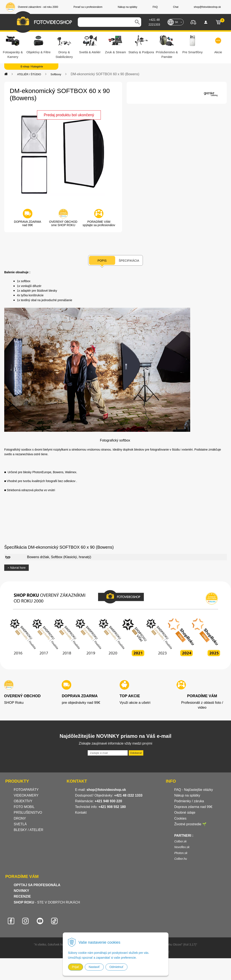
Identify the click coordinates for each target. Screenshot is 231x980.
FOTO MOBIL (24, 807)
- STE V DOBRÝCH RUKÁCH (47, 902)
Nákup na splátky (187, 795)
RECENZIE (22, 896)
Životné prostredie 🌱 (190, 824)
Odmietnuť (116, 967)
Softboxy (56, 74)
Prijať (76, 967)
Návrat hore (16, 568)
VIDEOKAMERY (26, 795)
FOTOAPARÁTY (26, 790)
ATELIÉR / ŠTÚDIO (29, 74)
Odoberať (136, 753)
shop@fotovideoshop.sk (106, 790)
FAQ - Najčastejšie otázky (193, 790)
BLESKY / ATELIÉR (29, 830)
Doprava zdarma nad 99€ (193, 807)
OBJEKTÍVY (23, 801)
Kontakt (81, 813)
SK (176, 22)
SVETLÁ (21, 824)
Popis (102, 261)
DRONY (20, 818)
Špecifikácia (129, 261)
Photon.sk (181, 853)
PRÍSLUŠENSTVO (28, 813)
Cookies (180, 818)
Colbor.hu (180, 859)
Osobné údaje (185, 813)
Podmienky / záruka (189, 801)
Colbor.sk (180, 841)
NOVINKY (21, 891)
